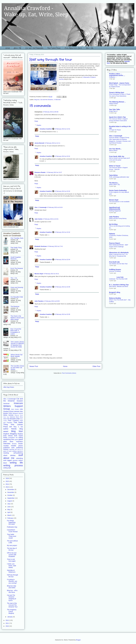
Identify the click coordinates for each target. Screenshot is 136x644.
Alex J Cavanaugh (10, 399)
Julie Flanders (39, 301)
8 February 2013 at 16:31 (51, 219)
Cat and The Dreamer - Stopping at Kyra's (12, 598)
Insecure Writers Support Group (13, 406)
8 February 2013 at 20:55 (52, 301)
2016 (7, 478)
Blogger (78, 640)
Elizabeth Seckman (41, 246)
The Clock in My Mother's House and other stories (17, 318)
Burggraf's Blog (115, 292)
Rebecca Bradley (115, 298)
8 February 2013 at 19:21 (51, 274)
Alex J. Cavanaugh (41, 207)
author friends (10, 429)
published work (9, 448)
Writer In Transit (115, 166)
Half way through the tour (13, 576)
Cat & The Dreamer (17, 268)
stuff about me (13, 457)
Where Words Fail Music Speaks (17, 356)
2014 (7, 484)
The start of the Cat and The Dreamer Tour (12, 605)
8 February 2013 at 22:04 (62, 260)
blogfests (6, 434)
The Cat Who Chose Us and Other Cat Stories (17, 368)
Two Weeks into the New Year (118, 264)
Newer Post (34, 366)
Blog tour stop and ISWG (12, 587)
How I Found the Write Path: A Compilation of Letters (16, 331)
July (9, 504)
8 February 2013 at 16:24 (55, 207)
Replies (39, 125)
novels (14, 446)
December (11, 489)
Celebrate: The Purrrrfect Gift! (118, 279)
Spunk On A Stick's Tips (117, 117)
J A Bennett (57, 100)
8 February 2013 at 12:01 (62, 129)
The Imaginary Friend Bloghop (12, 611)
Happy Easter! (114, 104)
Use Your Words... (115, 149)
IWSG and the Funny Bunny (118, 218)
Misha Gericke (8, 415)
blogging (13, 434)
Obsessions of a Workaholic (119, 253)
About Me (18, 48)
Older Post (96, 366)
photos (21, 446)
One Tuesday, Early (17, 238)
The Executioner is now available (119, 202)
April (9, 512)
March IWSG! (113, 150)
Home (8, 48)
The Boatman (15, 306)
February (10, 518)
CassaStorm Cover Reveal (12, 531)
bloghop (20, 434)
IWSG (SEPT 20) (114, 185)
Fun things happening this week (11, 522)
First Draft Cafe (114, 262)
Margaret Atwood (18, 413)
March (10, 515)
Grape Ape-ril (113, 111)
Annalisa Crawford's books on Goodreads (12, 234)
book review (18, 436)
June (9, 507)
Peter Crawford (13, 420)
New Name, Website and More (119, 286)
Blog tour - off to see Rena (12, 591)
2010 (7, 626)
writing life (16, 463)
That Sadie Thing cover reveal (12, 536)
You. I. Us (18, 427)
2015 (7, 481)
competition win (13, 438)
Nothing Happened (115, 211)
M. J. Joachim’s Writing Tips (119, 285)
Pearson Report (115, 243)
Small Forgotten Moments (16, 258)
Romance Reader (40, 172)
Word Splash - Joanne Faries (119, 83)
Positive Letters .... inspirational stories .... (117, 75)
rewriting (6, 453)
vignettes (15, 460)
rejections (20, 451)
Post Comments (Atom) (69, 373)
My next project (12, 545)
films (13, 439)
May (9, 510)
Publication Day (12, 527)
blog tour (37, 100)
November (11, 492)
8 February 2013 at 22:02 (62, 191)
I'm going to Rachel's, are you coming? (12, 581)
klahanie (112, 234)
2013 (7, 487)
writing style (7, 468)
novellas (6, 446)
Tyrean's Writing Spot (117, 92)
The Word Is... (114, 183)
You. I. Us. (90, 48)
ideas (11, 442)
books (5, 437)
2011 (7, 623)
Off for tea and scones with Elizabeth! (12, 555)
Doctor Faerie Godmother (118, 190)
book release (8, 436)
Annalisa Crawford (46, 129)
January (10, 617)
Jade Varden (39, 219)
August (10, 501)
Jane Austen (15, 409)
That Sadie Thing (54, 48)
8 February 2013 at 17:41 (55, 246)
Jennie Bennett (39, 143)
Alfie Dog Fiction (9, 387)
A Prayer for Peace (115, 130)
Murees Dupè (39, 274)
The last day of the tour (12, 549)
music (21, 444)
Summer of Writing (115, 271)
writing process (13, 465)
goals (16, 440)
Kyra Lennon (14, 411)
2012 (7, 620)
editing (21, 437)
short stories (9, 455)
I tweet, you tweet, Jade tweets (12, 566)
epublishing (7, 439)
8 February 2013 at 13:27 (54, 172)
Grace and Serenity (17, 287)
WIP (11, 427)
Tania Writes (113, 175)
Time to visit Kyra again (11, 560)
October (10, 495)
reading (14, 451)
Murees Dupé (114, 200)
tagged (9, 460)
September (11, 498)
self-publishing (18, 453)
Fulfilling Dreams (115, 270)
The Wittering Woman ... (117, 102)
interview (7, 444)
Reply (36, 121)
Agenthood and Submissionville (115, 208)
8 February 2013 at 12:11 (53, 143)
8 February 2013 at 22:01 (62, 156)
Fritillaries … (113, 77)
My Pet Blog (113, 224)
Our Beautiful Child (73, 48)
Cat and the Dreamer (34, 48)
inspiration (19, 442)
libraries (14, 444)
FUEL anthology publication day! (119, 177)
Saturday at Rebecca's (11, 571)
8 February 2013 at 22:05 (62, 287)
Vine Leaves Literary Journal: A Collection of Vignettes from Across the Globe (17, 344)
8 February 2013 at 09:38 (51, 112)
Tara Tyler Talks (115, 109)
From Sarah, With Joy (117, 156)
